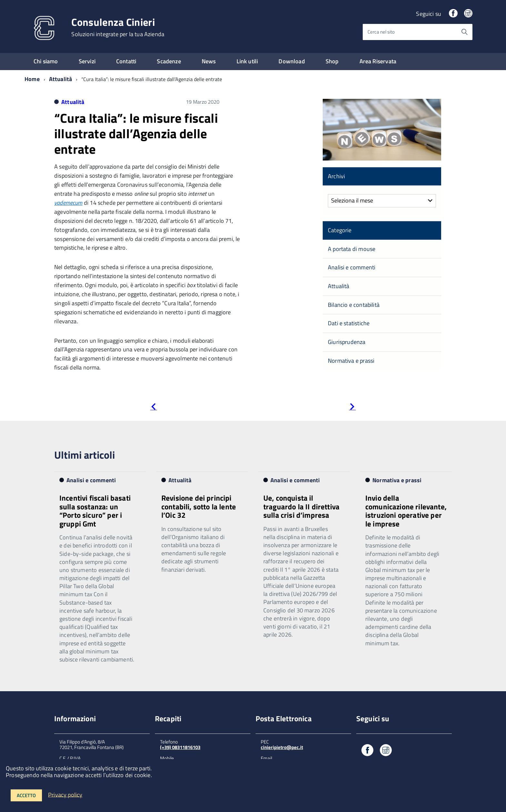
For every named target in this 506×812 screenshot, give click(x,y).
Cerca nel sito (381, 32)
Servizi (87, 61)
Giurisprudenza (347, 342)
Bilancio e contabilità (354, 305)
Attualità (61, 79)
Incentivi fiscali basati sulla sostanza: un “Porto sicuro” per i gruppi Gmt (95, 511)
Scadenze (169, 61)
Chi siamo (46, 61)
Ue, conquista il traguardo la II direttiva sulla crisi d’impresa (301, 506)
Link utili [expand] (247, 61)
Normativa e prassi (351, 361)
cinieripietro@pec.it (282, 747)
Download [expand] (292, 61)
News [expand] (209, 61)
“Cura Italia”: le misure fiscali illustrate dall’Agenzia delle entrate (136, 134)
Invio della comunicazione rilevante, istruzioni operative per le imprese (406, 511)
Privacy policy (65, 794)
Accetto (26, 795)
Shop (332, 61)
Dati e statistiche (349, 323)
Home (32, 79)
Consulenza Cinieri (118, 27)
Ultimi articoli (85, 455)
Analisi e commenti (352, 267)
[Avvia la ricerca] (464, 32)
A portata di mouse (352, 249)
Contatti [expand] (126, 61)
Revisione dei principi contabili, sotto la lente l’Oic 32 (199, 506)
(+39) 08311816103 (180, 747)
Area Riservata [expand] (378, 61)
